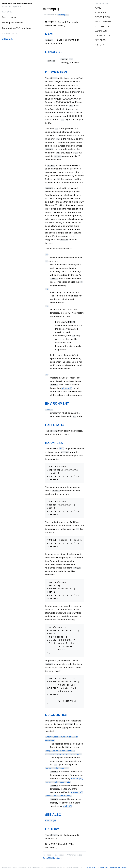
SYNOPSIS (53, 52)
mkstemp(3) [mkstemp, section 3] (77, 789)
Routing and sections (13, 23)
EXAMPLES (54, 441)
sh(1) (62, 447)
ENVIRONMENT (57, 402)
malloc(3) (67, 803)
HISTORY (52, 825)
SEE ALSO (53, 811)
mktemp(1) (8, 39)
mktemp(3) (67, 386)
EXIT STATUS (55, 423)
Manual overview (118, 864)
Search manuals (10, 17)
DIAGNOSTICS (56, 712)
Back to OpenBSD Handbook (17, 28)
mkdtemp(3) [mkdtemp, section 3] (77, 775)
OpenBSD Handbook (52, 854)
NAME (50, 34)
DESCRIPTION (56, 72)
